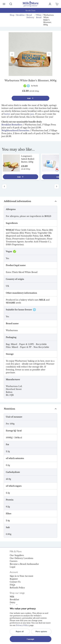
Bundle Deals (31, 10)
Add (31, 98)
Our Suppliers (17, 555)
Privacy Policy (22, 625)
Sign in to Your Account (21, 576)
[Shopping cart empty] (57, 4)
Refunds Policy (17, 588)
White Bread (39, 16)
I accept (30, 639)
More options (41, 631)
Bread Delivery (30, 16)
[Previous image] (12, 54)
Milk (12, 597)
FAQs (12, 585)
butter (7, 114)
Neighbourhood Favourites (15, 130)
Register (14, 579)
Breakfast (20, 15)
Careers (14, 561)
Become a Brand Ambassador (24, 564)
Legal (12, 567)
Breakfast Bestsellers (12, 125)
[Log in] (50, 4)
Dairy (13, 602)
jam (32, 114)
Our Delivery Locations (21, 558)
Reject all (20, 631)
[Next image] (49, 54)
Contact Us (15, 582)
